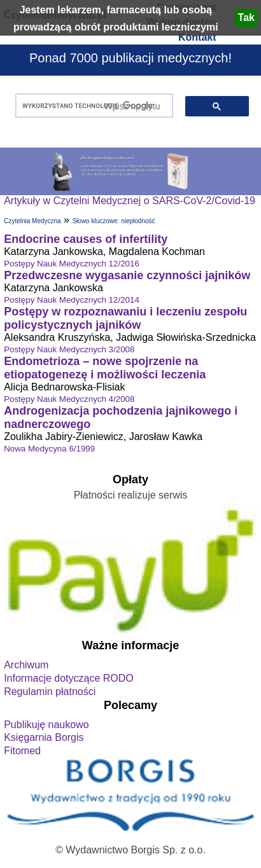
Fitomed (22, 751)
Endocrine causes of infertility (86, 239)
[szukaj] (91, 106)
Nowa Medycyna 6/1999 (49, 449)
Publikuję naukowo (46, 725)
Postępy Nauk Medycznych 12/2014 (72, 300)
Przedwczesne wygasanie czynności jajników (127, 275)
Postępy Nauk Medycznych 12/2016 (72, 264)
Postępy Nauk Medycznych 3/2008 (69, 349)
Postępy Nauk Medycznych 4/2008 (69, 399)
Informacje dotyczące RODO (69, 678)
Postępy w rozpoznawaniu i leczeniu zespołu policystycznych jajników (125, 318)
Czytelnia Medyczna (32, 221)
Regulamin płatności (50, 692)
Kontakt (197, 37)
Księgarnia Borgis (44, 737)
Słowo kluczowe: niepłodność (113, 221)
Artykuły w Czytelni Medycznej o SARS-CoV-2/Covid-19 (130, 201)
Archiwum (26, 665)
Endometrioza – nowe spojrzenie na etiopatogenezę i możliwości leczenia (105, 368)
